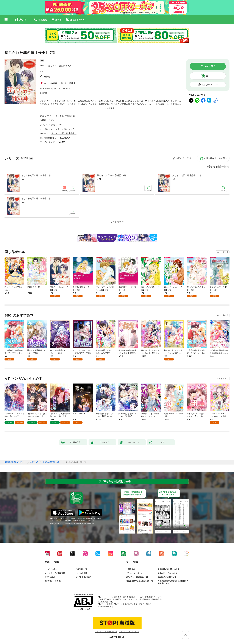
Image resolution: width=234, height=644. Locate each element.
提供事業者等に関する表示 (168, 569)
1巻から (211, 167)
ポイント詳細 (67, 83)
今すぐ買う (210, 66)
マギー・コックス (48, 66)
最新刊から (223, 167)
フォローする (70, 66)
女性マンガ (56, 125)
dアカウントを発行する (106, 632)
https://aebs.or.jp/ (107, 607)
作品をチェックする (210, 85)
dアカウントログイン (53, 581)
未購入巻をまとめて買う (215, 158)
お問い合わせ (50, 577)
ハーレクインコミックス (63, 129)
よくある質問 (82, 573)
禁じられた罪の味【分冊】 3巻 (187, 175)
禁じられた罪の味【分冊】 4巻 (36, 198)
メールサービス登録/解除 (55, 573)
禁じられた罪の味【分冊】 (64, 133)
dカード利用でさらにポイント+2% (54, 89)
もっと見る (222, 252)
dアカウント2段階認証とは (137, 577)
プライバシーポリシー (135, 573)
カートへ (210, 76)
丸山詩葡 (63, 66)
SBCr (52, 120)
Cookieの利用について (167, 577)
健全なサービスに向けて (168, 573)
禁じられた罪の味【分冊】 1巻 (36, 175)
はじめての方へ (51, 569)
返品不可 (43, 93)
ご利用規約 (131, 569)
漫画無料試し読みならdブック (15, 462)
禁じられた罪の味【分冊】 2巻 (112, 175)
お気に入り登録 (183, 158)
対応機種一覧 (82, 569)
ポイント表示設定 (84, 577)
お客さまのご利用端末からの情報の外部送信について (173, 582)
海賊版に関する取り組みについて (140, 581)
